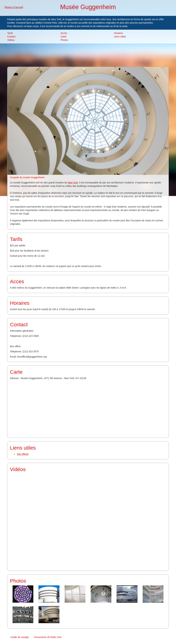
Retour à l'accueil (14, 7)
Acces (64, 33)
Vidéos (11, 40)
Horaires (118, 33)
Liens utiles (120, 37)
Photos (64, 40)
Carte (63, 37)
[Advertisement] (88, 55)
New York (73, 183)
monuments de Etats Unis (48, 637)
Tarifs (10, 33)
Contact (11, 37)
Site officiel (23, 454)
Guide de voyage (20, 637)
